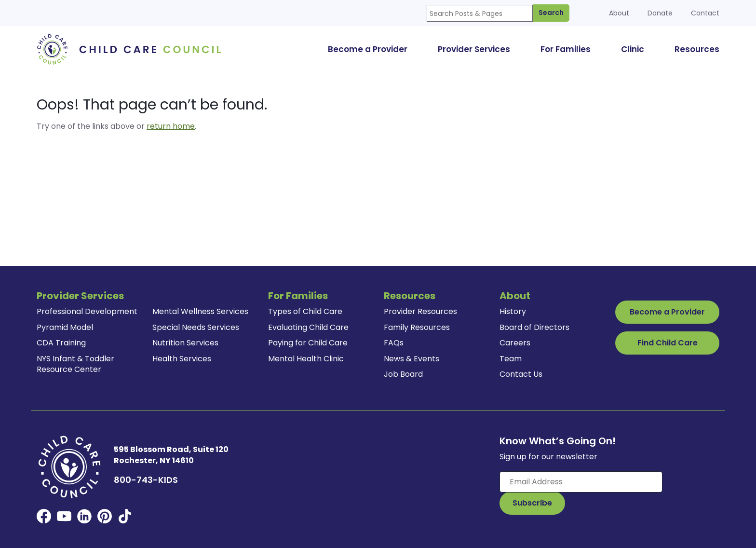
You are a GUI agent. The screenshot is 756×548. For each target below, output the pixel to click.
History (513, 311)
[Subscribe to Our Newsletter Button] (532, 503)
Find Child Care (668, 343)
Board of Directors (534, 327)
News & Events (412, 359)
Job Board (403, 374)
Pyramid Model (65, 327)
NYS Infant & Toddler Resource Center (75, 364)
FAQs (394, 343)
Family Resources (417, 327)
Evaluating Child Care (308, 327)
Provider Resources (420, 311)
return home (171, 126)
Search (551, 13)
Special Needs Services (196, 327)
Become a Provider (667, 312)
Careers (515, 343)
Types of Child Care (305, 311)
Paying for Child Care (308, 343)
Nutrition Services (185, 343)
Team (511, 359)
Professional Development (87, 311)
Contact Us (521, 374)
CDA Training (61, 343)
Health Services (182, 359)
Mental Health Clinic (306, 359)
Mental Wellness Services (200, 311)
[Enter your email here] (581, 482)
